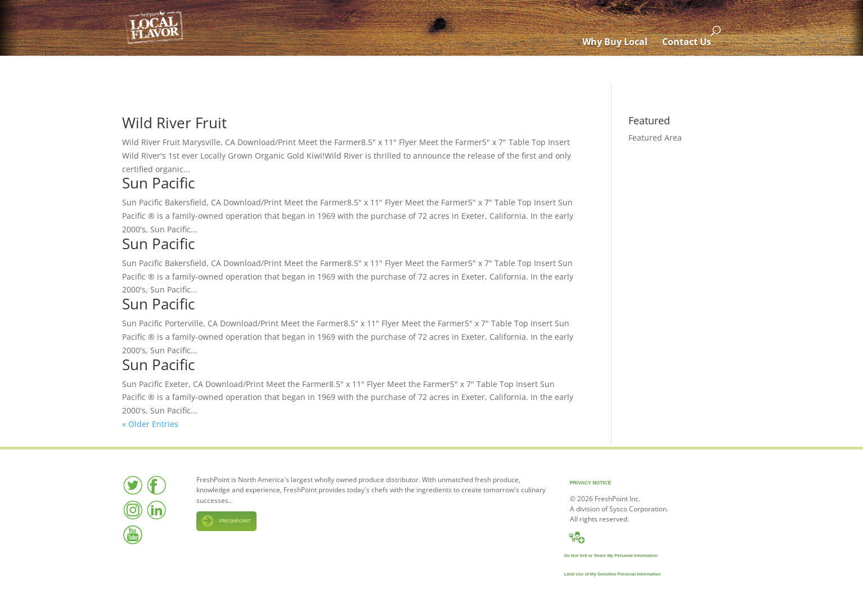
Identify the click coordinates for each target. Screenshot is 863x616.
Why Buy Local (615, 69)
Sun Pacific (158, 183)
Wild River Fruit (174, 123)
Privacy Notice (591, 483)
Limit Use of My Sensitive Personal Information (613, 574)
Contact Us (687, 69)
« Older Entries (150, 424)
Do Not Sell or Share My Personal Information (611, 556)
